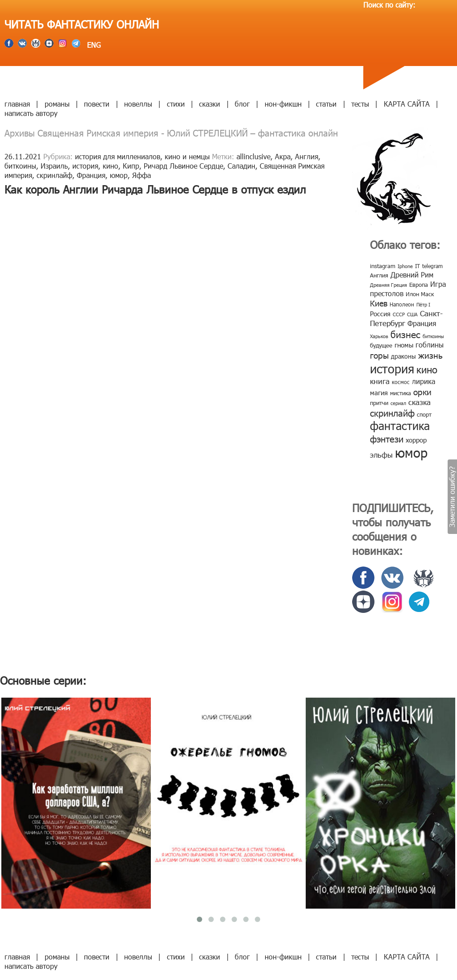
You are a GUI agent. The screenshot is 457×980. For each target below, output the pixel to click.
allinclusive (253, 156)
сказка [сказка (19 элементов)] (420, 402)
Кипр (131, 166)
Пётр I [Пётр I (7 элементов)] (423, 304)
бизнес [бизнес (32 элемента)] (405, 334)
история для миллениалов (118, 156)
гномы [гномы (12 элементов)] (404, 345)
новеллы (138, 104)
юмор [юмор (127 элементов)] (411, 452)
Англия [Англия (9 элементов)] (379, 275)
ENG (93, 45)
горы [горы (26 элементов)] (379, 355)
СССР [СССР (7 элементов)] (399, 314)
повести (97, 104)
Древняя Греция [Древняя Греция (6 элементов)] (388, 285)
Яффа (141, 175)
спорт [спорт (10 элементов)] (424, 414)
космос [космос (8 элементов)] (401, 382)
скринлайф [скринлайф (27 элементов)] (392, 413)
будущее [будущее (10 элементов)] (381, 345)
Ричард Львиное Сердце (183, 166)
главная (17, 104)
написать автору (31, 113)
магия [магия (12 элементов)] (379, 393)
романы (57, 104)
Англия (307, 156)
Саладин (241, 166)
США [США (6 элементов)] (412, 314)
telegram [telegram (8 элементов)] (432, 266)
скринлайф (54, 175)
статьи (326, 104)
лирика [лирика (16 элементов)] (424, 381)
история (85, 166)
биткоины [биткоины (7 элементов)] (433, 336)
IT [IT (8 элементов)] (418, 266)
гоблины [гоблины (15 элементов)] (430, 345)
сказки (210, 104)
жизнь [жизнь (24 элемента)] (430, 355)
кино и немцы (187, 156)
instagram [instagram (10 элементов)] (383, 266)
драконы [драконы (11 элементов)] (403, 356)
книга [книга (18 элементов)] (380, 381)
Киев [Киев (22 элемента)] (379, 303)
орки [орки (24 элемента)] (422, 391)
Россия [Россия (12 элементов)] (380, 314)
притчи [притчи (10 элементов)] (379, 403)
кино (110, 166)
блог (242, 104)
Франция (91, 175)
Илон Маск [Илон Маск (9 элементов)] (420, 294)
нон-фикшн (283, 104)
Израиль (54, 166)
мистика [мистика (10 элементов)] (401, 393)
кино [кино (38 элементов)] (427, 369)
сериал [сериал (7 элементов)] (398, 403)
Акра (283, 156)
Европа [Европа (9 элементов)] (419, 285)
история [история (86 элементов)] (392, 368)
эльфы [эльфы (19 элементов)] (381, 455)
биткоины (20, 166)
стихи (176, 104)
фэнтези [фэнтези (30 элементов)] (387, 438)
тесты (360, 104)
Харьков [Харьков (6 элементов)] (379, 336)
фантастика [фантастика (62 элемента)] (400, 426)
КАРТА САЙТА (407, 104)
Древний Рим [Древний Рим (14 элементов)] (412, 275)
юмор (119, 175)
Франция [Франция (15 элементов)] (422, 323)
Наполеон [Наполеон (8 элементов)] (402, 304)
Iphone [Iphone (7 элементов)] (405, 266)
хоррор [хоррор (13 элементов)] (416, 440)
